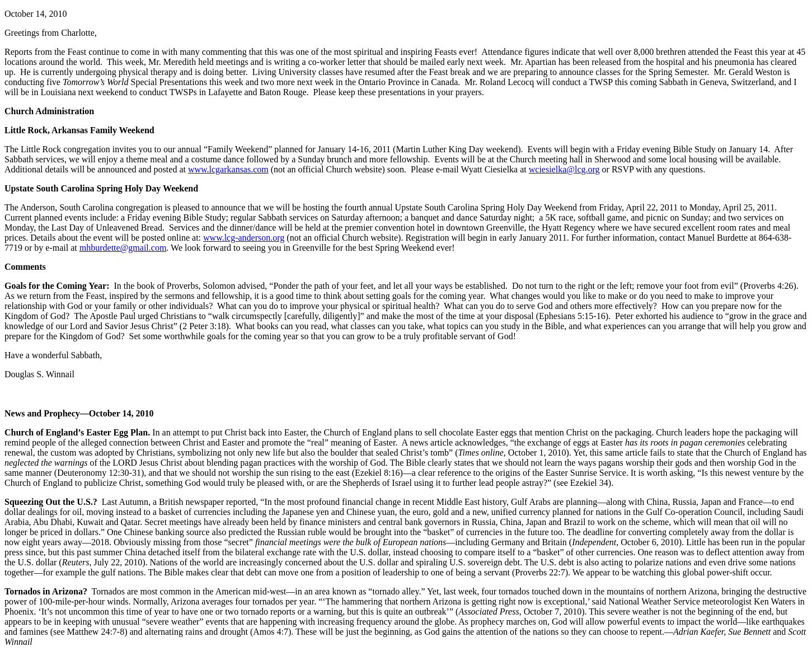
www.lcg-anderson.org (244, 238)
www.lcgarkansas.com (228, 169)
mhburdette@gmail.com (123, 248)
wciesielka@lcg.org (564, 169)
